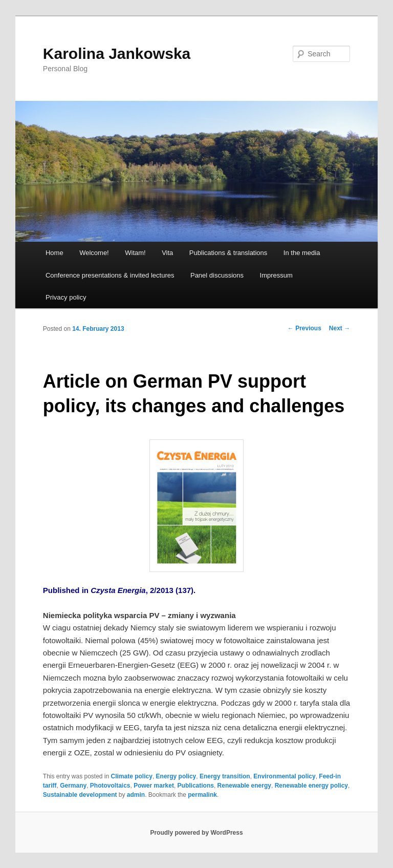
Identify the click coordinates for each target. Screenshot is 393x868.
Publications (196, 786)
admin (136, 795)
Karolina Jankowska (117, 54)
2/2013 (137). (172, 590)
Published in (67, 590)
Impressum (276, 275)
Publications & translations (228, 253)
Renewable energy (244, 786)
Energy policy (176, 776)
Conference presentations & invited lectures (110, 275)
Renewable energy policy (311, 786)
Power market (154, 786)
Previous (304, 328)
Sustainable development (80, 795)
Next (340, 328)
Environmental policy (284, 776)
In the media (302, 253)
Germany (73, 786)
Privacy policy (66, 297)
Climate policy (132, 776)
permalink (202, 795)
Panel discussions (217, 275)
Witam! (135, 253)
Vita (167, 253)
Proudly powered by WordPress (196, 833)
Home (54, 253)
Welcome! (94, 253)
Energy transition (225, 776)
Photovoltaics (110, 786)
